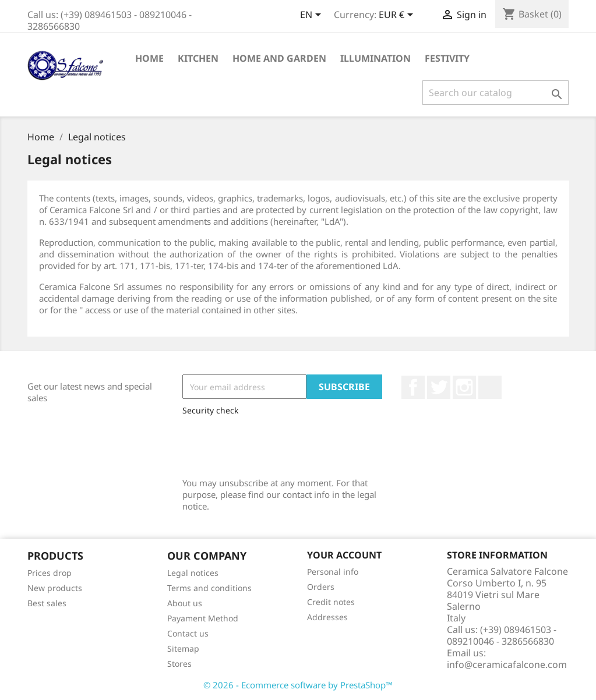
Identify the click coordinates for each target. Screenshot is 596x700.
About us (185, 603)
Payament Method (203, 618)
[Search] (496, 93)
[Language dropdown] (313, 16)
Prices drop (50, 573)
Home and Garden (279, 58)
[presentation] (271, 444)
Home (149, 58)
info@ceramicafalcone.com (507, 664)
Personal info (333, 572)
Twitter (439, 387)
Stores (179, 664)
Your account (344, 555)
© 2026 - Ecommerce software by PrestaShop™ (298, 685)
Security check (210, 410)
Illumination (375, 58)
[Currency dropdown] (398, 16)
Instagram (464, 387)
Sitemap (183, 648)
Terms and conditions (209, 588)
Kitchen (198, 58)
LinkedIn (490, 387)
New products (55, 588)
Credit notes (331, 602)
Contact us (188, 633)
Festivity (447, 58)
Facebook (413, 387)
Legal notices (193, 573)
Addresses (327, 617)
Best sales (47, 603)
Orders (321, 587)
